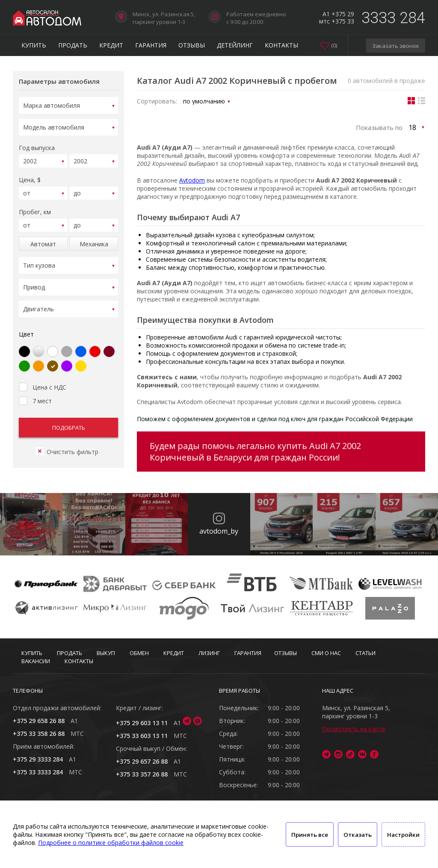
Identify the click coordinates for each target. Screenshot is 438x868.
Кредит (111, 45)
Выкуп (106, 653)
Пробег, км (35, 207)
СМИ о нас (326, 653)
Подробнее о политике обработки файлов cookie (111, 843)
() (334, 45)
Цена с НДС (43, 376)
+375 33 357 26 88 (142, 774)
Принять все (310, 835)
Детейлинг (235, 45)
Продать (73, 45)
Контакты (281, 45)
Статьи (365, 653)
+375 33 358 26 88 (39, 734)
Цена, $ (30, 176)
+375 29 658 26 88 (39, 721)
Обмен (139, 653)
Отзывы (192, 45)
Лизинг (209, 653)
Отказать (358, 835)
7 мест (35, 390)
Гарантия (151, 45)
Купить (34, 45)
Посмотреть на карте (354, 729)
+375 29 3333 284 (38, 759)
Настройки (403, 835)
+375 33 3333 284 (38, 772)
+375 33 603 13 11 (142, 736)
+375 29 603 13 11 (142, 723)
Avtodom (192, 180)
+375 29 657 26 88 (142, 761)
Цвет (26, 324)
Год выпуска (37, 145)
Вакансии (36, 661)
